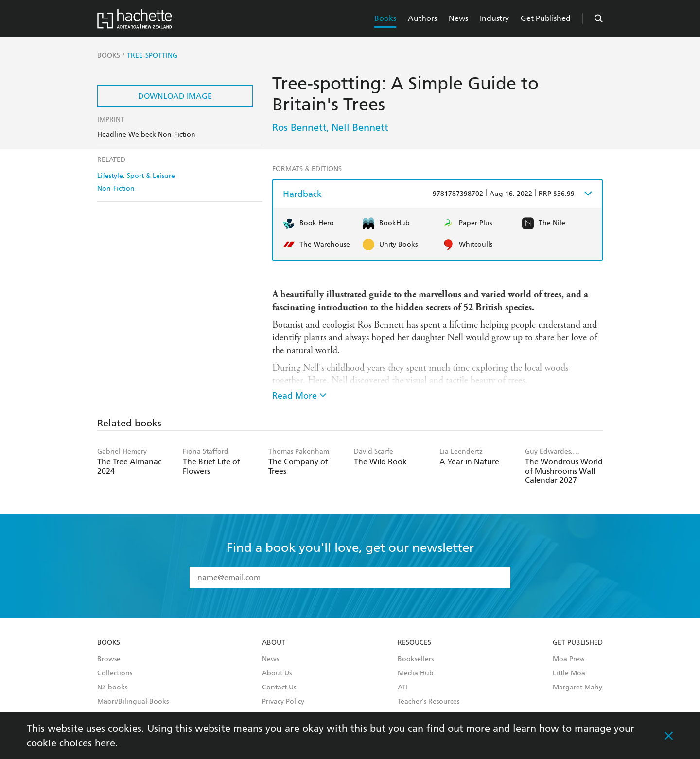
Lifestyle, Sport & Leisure (136, 176)
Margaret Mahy (577, 688)
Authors (422, 18)
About (274, 643)
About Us (277, 673)
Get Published (546, 18)
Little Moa (569, 673)
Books (385, 18)
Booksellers (416, 659)
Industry (494, 18)
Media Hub (416, 673)
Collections (115, 673)
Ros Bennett (299, 127)
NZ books (112, 688)
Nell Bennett (360, 127)
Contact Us (279, 688)
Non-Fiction (116, 188)
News (458, 18)
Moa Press (569, 659)
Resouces (414, 643)
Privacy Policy (283, 702)
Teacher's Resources (429, 702)
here (105, 743)
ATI (402, 688)
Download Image (175, 96)
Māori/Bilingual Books (133, 702)
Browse (109, 659)
